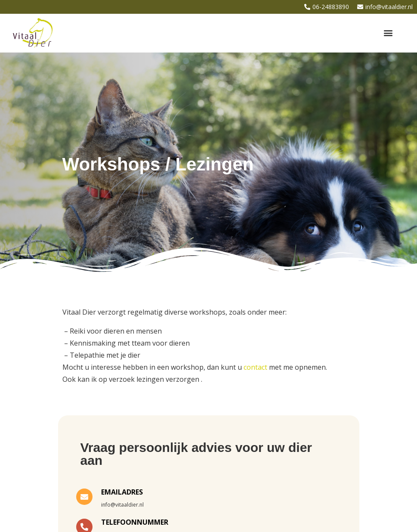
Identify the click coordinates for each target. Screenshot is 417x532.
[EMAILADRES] (84, 497)
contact (255, 367)
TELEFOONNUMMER (135, 522)
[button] (388, 33)
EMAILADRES (122, 492)
